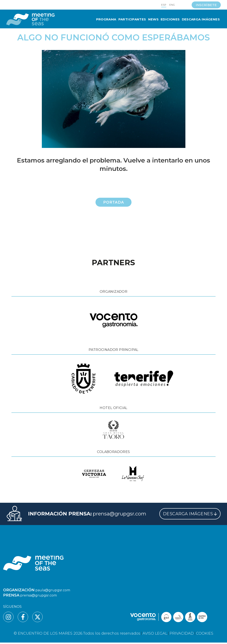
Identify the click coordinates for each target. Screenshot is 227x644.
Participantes (132, 19)
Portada (113, 203)
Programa (106, 19)
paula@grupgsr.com (53, 592)
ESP (164, 5)
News (153, 19)
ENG (172, 5)
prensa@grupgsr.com (120, 515)
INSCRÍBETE (206, 5)
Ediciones (170, 19)
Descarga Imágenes (201, 19)
